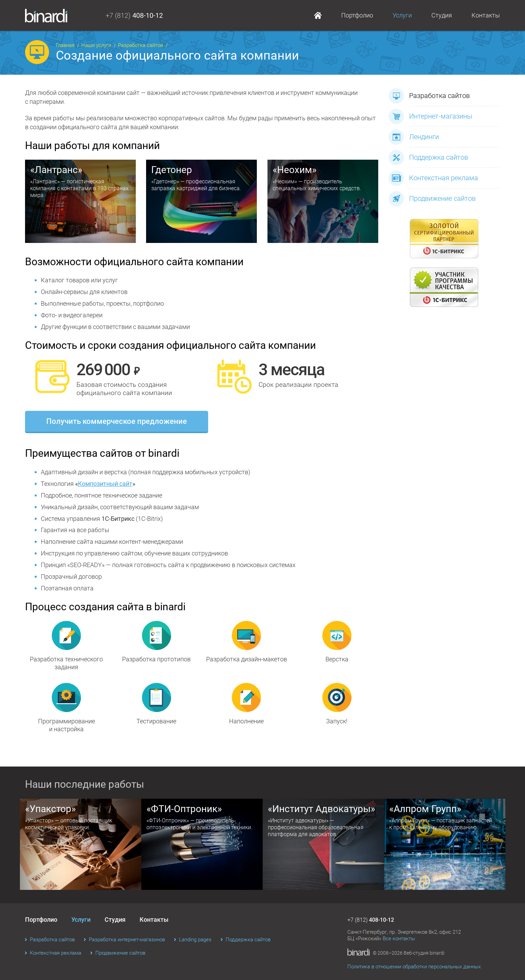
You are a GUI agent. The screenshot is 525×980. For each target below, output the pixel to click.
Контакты (486, 15)
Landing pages (195, 940)
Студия (442, 15)
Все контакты (399, 939)
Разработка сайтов (140, 45)
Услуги (402, 15)
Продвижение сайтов (432, 199)
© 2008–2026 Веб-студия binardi (409, 953)
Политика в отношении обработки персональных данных (414, 967)
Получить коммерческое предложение (117, 421)
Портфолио (357, 15)
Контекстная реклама (433, 178)
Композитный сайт (105, 484)
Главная (318, 15)
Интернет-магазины (430, 116)
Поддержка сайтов (428, 157)
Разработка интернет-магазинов (127, 940)
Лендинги (414, 137)
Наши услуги (96, 45)
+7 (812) (134, 15)
